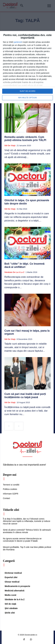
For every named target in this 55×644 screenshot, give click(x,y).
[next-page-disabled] (19, 426)
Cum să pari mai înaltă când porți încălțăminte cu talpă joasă (25, 396)
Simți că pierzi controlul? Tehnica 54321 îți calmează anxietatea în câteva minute (27, 531)
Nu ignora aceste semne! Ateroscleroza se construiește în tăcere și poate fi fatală (22, 540)
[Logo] (28, 447)
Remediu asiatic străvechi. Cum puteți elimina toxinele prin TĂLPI (25, 139)
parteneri (18, 42)
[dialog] (27, 67)
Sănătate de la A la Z (14, 272)
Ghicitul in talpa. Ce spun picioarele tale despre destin (27, 202)
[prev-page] (9, 426)
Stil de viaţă (10, 146)
